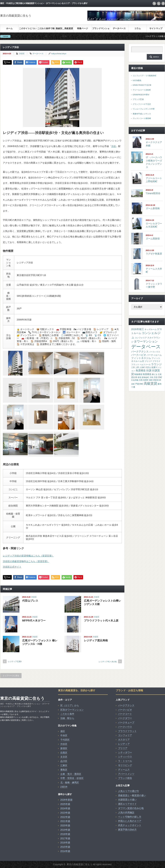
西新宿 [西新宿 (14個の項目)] (156, 380)
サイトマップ (156, 28)
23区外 (64, 787)
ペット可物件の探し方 (130, 817)
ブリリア (123, 748)
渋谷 (114, 146)
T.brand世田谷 (153, 193)
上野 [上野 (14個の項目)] (137, 367)
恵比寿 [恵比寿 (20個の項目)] (134, 377)
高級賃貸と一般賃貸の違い (132, 795)
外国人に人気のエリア (130, 821)
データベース (119, 28)
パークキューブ (126, 722)
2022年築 (65, 817)
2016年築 (65, 842)
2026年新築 (66, 800)
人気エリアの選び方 (129, 791)
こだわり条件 (67, 714)
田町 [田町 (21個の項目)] (160, 377)
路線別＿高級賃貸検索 (64, 30)
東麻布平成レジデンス (142, 114)
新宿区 (64, 748)
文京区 (64, 757)
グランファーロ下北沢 (142, 104)
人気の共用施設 (126, 812)
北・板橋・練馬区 (70, 782)
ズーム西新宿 (153, 239)
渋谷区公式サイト (12, 567)
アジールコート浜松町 (142, 90)
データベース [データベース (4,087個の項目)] (146, 347)
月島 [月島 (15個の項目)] (151, 377)
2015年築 (65, 847)
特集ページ (82, 28)
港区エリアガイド (127, 804)
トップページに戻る (11, 676)
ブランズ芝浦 (138, 99)
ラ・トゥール (125, 761)
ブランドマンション (101, 30)
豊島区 (64, 770)
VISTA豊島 (137, 80)
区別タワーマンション (72, 710)
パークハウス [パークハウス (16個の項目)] (155, 352)
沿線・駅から (67, 718)
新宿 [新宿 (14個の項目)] (139, 377)
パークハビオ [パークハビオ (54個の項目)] (139, 355)
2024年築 (65, 808)
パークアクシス (126, 705)
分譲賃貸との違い (127, 800)
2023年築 (65, 813)
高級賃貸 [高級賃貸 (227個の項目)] (150, 383)
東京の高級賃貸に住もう (16, 16)
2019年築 (65, 830)
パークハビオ (125, 710)
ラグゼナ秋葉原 (154, 254)
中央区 (64, 735)
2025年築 (65, 804)
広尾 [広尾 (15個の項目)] (160, 374)
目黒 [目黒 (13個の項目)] (141, 380)
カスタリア (124, 740)
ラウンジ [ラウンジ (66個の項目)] (156, 364)
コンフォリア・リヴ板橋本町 (145, 76)
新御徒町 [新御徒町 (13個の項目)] (145, 377)
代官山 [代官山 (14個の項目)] (148, 367)
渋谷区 (22, 54)
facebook (163, 3)
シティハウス (125, 757)
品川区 (64, 761)
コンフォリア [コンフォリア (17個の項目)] (141, 338)
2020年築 (65, 825)
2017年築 (65, 838)
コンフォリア (125, 735)
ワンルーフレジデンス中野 (144, 109)
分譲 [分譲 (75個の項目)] (149, 370)
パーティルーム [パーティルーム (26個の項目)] (154, 355)
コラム (138, 28)
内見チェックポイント (130, 825)
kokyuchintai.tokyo (59, 54)
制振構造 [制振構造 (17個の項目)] (138, 374)
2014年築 (65, 851)
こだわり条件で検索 (46, 30)
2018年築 (65, 834)
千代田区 (65, 740)
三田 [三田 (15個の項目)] (133, 367)
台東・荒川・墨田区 (71, 774)
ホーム (9, 28)
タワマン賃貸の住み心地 (131, 808)
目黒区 (64, 753)
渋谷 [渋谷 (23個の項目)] (156, 377)
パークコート (125, 714)
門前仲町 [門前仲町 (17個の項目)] (139, 384)
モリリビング (125, 765)
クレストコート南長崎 (142, 118)
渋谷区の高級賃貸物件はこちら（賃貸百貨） (26, 561)
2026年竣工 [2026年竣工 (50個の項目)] (138, 329)
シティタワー (125, 752)
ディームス (124, 770)
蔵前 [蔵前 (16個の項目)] (151, 380)
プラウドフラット (127, 731)
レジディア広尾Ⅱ (15, 661)
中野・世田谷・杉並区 (72, 778)
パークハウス (125, 727)
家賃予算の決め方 (127, 830)
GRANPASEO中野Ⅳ (141, 95)
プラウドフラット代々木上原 (101, 621)
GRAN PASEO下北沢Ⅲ (142, 85)
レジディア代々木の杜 (108, 662)
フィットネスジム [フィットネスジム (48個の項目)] (141, 358)
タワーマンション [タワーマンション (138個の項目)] (146, 341)
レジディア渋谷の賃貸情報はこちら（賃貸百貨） (28, 556)
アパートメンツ (126, 774)
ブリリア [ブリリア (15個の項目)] (148, 361)
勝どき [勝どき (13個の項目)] (155, 374)
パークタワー (125, 718)
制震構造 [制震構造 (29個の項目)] (147, 374)
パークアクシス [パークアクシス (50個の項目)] (140, 352)
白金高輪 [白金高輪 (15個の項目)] (135, 380)
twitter (159, 3)
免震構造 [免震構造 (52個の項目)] (141, 370)
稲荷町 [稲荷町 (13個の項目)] (146, 380)
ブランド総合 (125, 778)
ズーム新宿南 (153, 208)
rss (154, 3)
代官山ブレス (30, 601)
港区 (63, 731)
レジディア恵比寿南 (96, 640)
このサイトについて (28, 30)
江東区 (64, 765)
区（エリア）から (70, 705)
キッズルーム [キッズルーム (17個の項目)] (151, 329)
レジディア (124, 744)
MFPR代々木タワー (34, 621)
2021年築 (65, 821)
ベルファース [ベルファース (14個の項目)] (145, 365)
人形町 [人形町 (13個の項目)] (142, 367)
